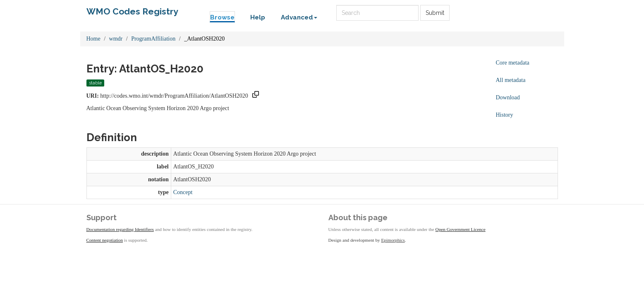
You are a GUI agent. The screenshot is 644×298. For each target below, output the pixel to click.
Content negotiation (105, 240)
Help (258, 17)
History (505, 115)
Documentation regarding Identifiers (120, 229)
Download (508, 97)
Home (93, 39)
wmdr (116, 39)
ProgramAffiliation (153, 39)
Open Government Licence (461, 229)
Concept (183, 192)
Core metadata (513, 63)
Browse (222, 17)
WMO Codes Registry (132, 11)
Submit (435, 13)
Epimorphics (393, 240)
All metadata (511, 80)
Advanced (299, 17)
